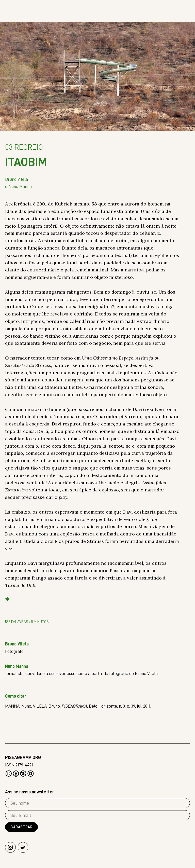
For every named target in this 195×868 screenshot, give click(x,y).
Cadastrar (21, 827)
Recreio (24, 148)
